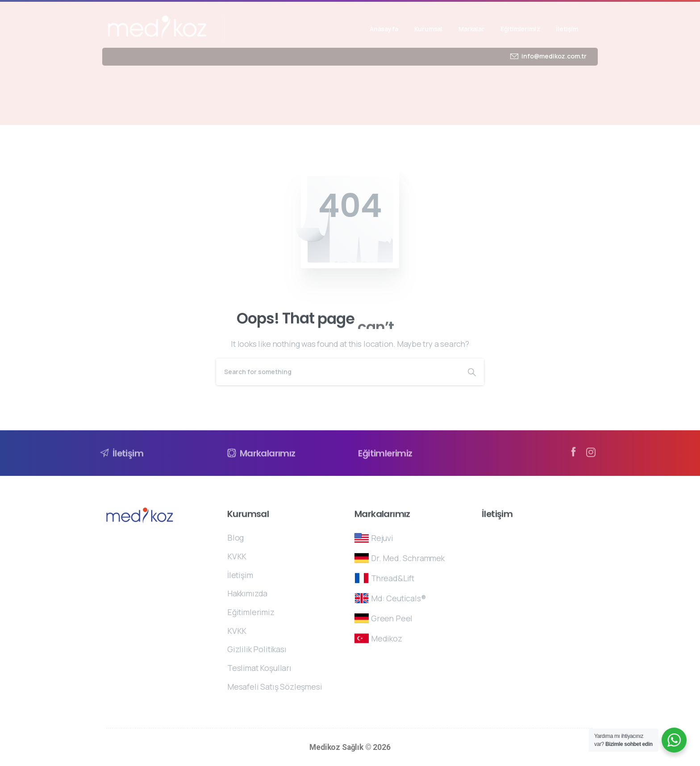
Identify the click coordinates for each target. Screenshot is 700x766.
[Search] (338, 372)
